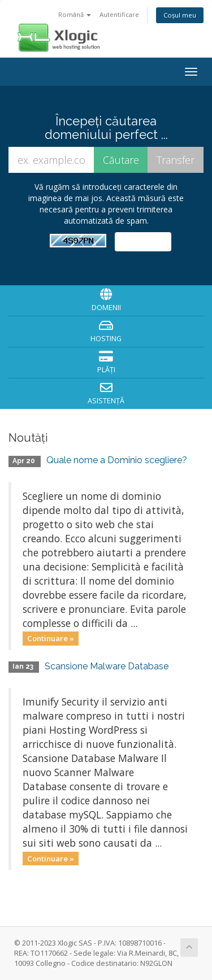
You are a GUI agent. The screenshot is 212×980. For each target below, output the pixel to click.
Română (75, 14)
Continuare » (51, 638)
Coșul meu (180, 15)
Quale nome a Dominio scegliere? (117, 460)
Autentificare (119, 14)
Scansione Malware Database (107, 666)
